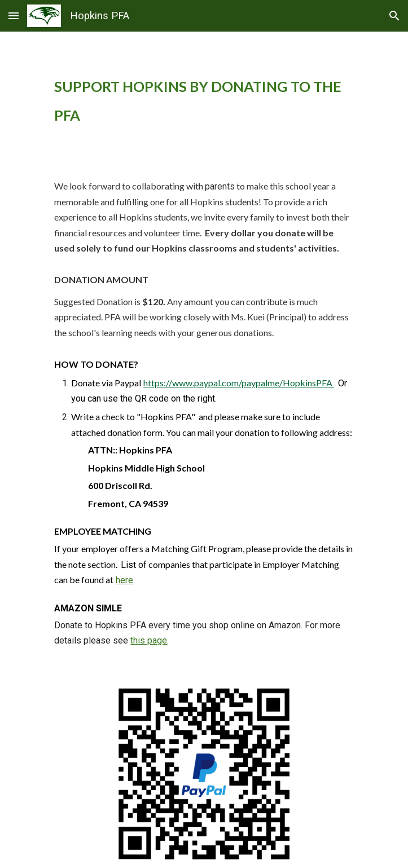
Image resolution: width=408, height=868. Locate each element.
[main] (204, 101)
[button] (14, 16)
